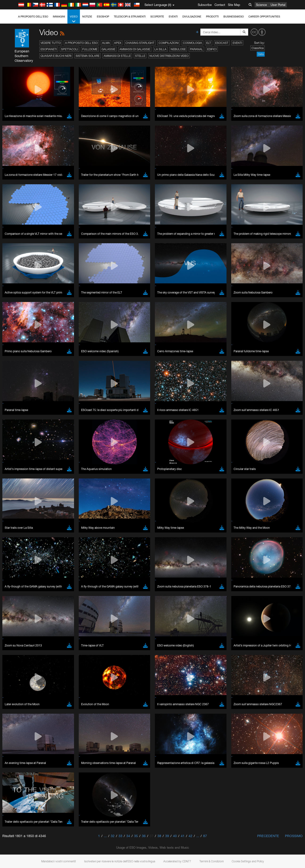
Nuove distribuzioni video (169, 56)
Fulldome (90, 49)
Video (74, 19)
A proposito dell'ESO (33, 17)
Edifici (212, 49)
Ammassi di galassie (135, 49)
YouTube (10, 566)
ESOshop (103, 17)
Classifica (258, 48)
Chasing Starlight (140, 43)
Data (261, 54)
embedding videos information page (265, 570)
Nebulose (178, 49)
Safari (18, 662)
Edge (18, 653)
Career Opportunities (264, 17)
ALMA (106, 43)
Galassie (108, 49)
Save (15, 731)
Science (261, 5)
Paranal (196, 49)
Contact (220, 5)
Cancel (38, 731)
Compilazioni (169, 43)
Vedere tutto (51, 43)
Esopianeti (49, 49)
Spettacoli (70, 49)
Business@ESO (234, 17)
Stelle (140, 56)
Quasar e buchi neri (56, 56)
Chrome (19, 648)
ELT (209, 43)
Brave (18, 644)
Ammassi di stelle (117, 56)
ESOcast (222, 43)
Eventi (173, 17)
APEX (118, 43)
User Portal (278, 5)
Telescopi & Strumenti (130, 17)
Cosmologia (192, 43)
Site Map (234, 5)
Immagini (59, 17)
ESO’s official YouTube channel (111, 566)
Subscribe (205, 5)
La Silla (160, 49)
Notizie (87, 17)
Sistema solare (88, 56)
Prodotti (212, 17)
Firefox (18, 657)
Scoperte (157, 17)
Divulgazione (192, 17)
